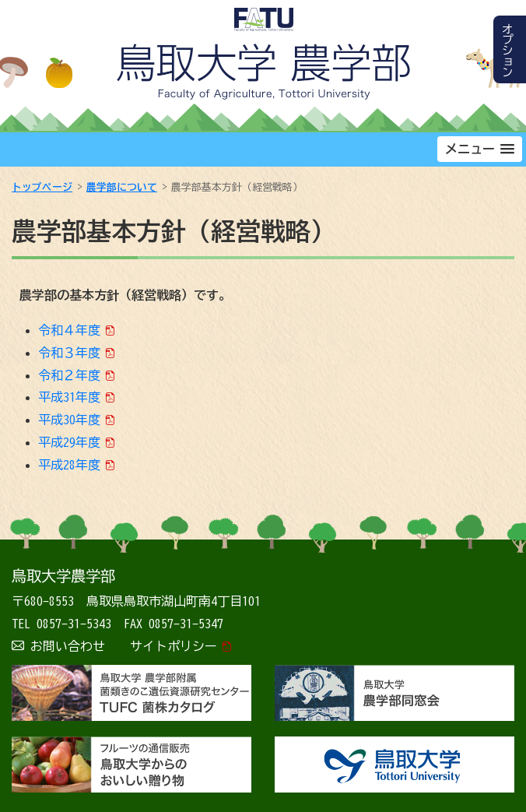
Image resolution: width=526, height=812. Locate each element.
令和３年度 (69, 353)
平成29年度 (69, 442)
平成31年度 (69, 397)
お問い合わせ (68, 646)
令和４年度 (69, 330)
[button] (480, 149)
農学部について (122, 187)
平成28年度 (69, 465)
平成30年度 (69, 420)
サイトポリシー (174, 646)
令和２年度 (69, 375)
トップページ (42, 187)
